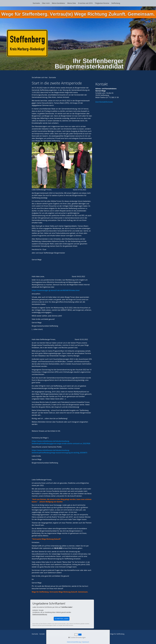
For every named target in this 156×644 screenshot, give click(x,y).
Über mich (46, 3)
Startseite (36, 3)
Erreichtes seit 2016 (85, 3)
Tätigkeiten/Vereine (102, 3)
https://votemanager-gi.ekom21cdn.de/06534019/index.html (56, 290)
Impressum (66, 634)
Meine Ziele (72, 3)
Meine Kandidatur (58, 3)
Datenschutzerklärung (40, 614)
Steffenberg (116, 3)
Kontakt (42, 634)
